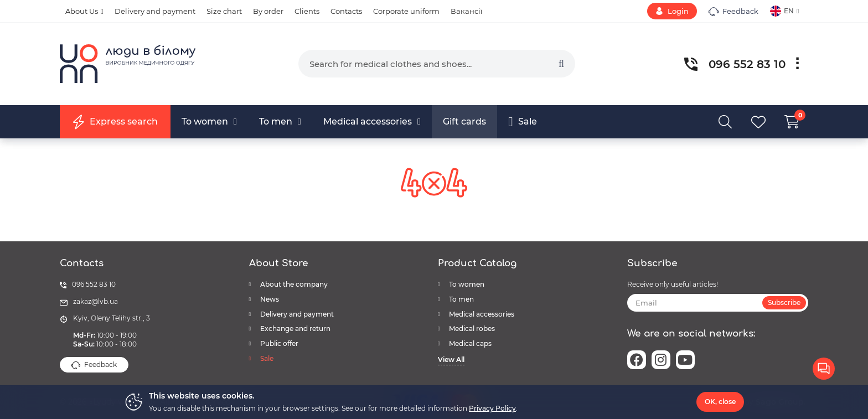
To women (467, 284)
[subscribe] (718, 303)
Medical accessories (482, 314)
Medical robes (472, 329)
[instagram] (661, 360)
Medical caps (470, 343)
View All (451, 359)
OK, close (720, 402)
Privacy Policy (492, 408)
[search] (437, 64)
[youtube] (685, 360)
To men (461, 299)
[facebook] (637, 360)
